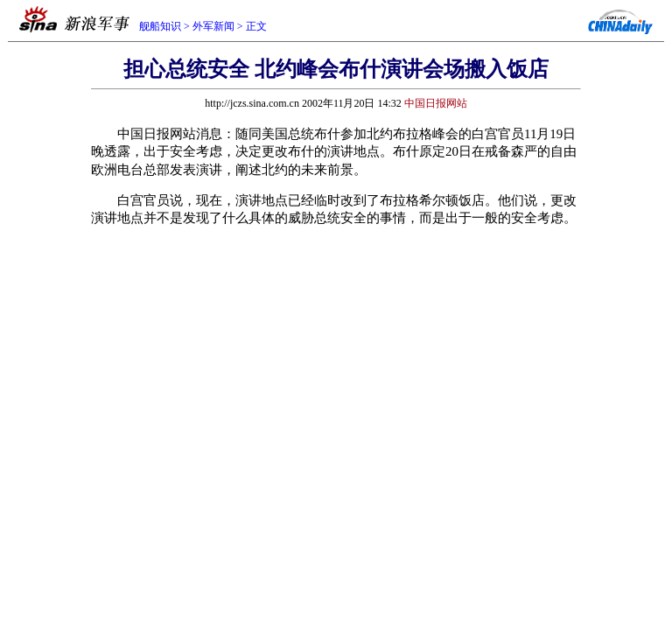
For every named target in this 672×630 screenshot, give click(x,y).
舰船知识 (160, 26)
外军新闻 (213, 26)
